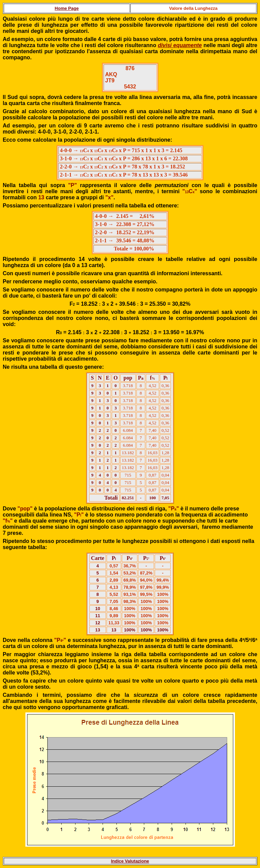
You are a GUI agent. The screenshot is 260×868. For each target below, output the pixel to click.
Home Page (67, 8)
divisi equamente (180, 45)
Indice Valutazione (130, 861)
